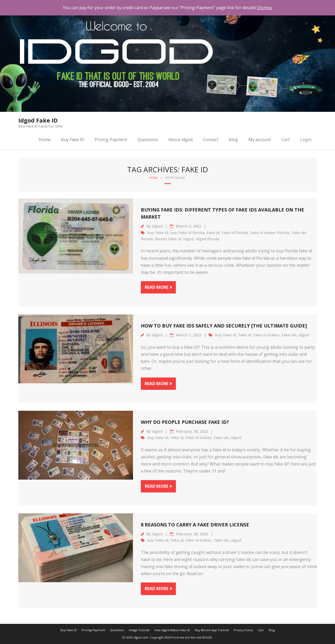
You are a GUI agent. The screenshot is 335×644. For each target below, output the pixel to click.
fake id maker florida (270, 233)
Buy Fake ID (73, 140)
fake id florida (235, 233)
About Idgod (180, 140)
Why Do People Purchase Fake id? (185, 422)
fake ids (289, 335)
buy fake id (158, 233)
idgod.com (141, 637)
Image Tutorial (139, 630)
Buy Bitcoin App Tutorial (212, 630)
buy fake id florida (187, 233)
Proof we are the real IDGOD (192, 637)
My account (260, 140)
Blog (233, 140)
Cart (286, 140)
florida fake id (168, 239)
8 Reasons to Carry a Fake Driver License (195, 525)
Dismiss (265, 8)
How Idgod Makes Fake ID (172, 630)
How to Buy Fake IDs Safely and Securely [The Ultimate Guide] (224, 326)
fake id (213, 233)
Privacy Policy (243, 630)
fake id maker (266, 335)
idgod (157, 226)
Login (306, 140)
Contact (211, 140)
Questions (148, 140)
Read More (157, 287)
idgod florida (208, 239)
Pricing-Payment (111, 140)
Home (45, 140)
